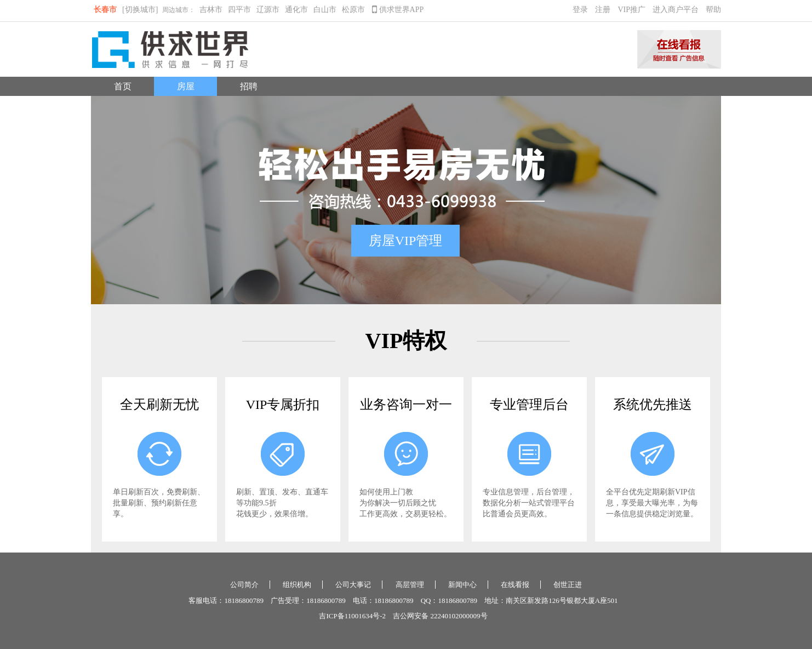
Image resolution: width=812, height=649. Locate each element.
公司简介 (244, 585)
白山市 (325, 10)
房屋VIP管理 (406, 241)
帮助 (713, 10)
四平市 (239, 10)
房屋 (186, 86)
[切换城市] (140, 10)
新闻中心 (462, 585)
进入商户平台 (676, 10)
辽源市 (268, 10)
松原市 (353, 10)
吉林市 (211, 10)
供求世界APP (398, 10)
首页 (123, 86)
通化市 (296, 10)
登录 (580, 10)
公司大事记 (353, 585)
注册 (603, 10)
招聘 (249, 86)
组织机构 (297, 585)
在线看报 (515, 585)
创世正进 (568, 585)
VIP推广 (631, 10)
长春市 (105, 10)
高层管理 (410, 585)
